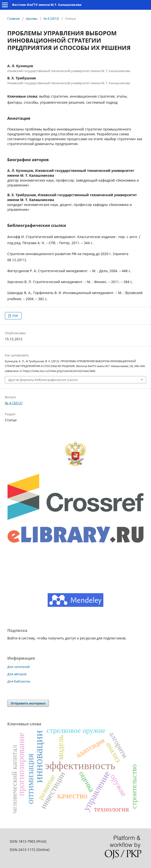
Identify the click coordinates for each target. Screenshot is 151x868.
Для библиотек (19, 681)
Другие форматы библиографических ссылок (43, 380)
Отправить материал (28, 703)
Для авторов (17, 674)
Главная (13, 18)
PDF (15, 316)
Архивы (32, 18)
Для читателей (18, 667)
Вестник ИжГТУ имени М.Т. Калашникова (47, 5)
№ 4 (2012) (51, 18)
